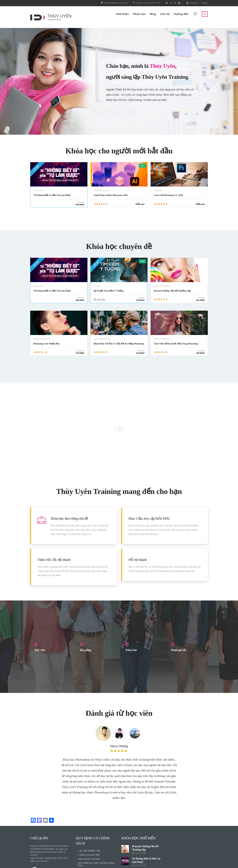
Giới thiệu (122, 14)
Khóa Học (139, 14)
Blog (153, 14)
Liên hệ (165, 14)
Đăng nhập (192, 3)
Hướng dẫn (181, 14)
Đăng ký (205, 3)
